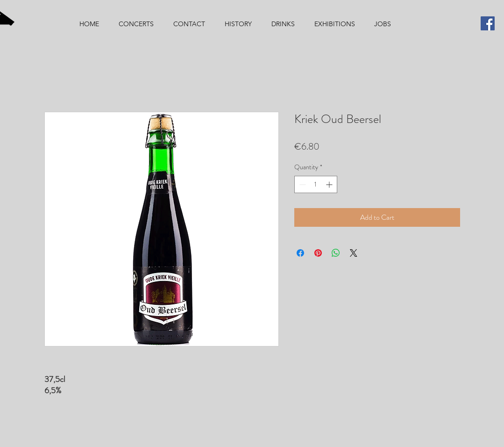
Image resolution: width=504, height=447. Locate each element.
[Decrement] (302, 184)
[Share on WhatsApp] (336, 253)
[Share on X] (354, 253)
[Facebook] (488, 23)
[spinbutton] (316, 184)
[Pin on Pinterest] (318, 253)
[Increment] (330, 184)
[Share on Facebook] (300, 253)
